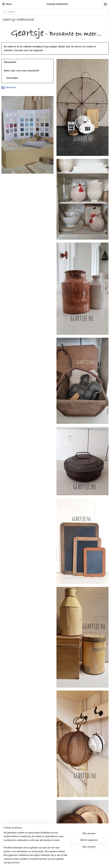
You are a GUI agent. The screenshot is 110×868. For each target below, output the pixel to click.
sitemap (49, 863)
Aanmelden (12, 78)
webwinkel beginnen (64, 863)
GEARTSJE (9, 88)
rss (54, 863)
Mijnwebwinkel (87, 863)
